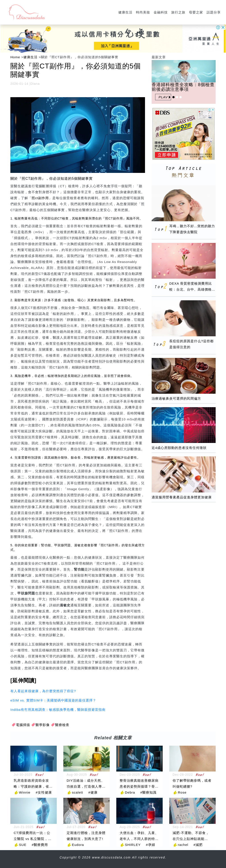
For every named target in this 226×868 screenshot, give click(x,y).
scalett (77, 792)
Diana (35, 84)
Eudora (78, 845)
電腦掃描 (23, 725)
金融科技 (161, 12)
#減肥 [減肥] (198, 845)
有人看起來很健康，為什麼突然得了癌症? (43, 691)
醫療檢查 (62, 725)
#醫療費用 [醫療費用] (40, 845)
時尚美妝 (143, 12)
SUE (23, 845)
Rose (182, 792)
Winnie (25, 792)
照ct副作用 (40, 198)
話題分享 (214, 12)
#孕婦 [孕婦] (150, 845)
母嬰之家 (196, 12)
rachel (183, 845)
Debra (130, 792)
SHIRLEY (133, 845)
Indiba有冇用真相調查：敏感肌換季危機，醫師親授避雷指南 (58, 710)
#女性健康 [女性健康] (44, 792)
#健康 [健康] (93, 792)
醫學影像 (43, 725)
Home (15, 57)
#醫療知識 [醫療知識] (148, 792)
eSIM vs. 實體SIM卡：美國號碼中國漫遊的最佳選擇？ (53, 700)
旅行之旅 (178, 12)
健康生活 (125, 12)
